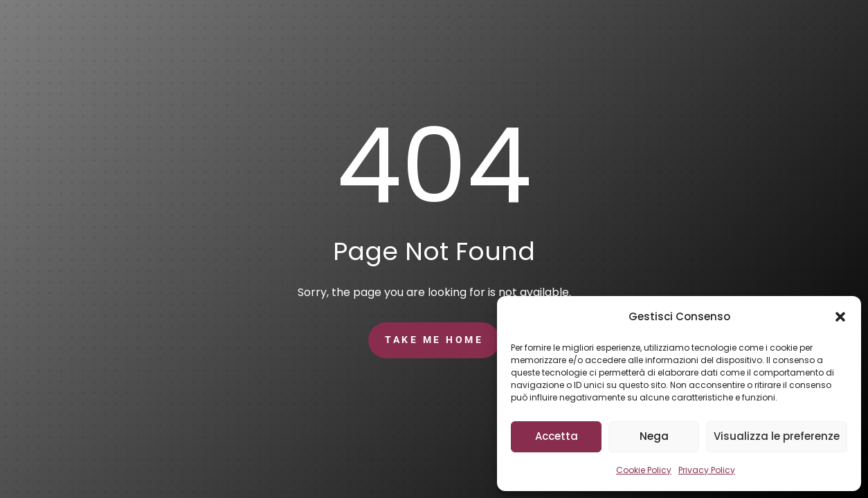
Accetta (557, 436)
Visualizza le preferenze (777, 436)
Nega (654, 436)
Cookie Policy (644, 470)
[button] (840, 317)
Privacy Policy (707, 470)
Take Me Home (434, 340)
